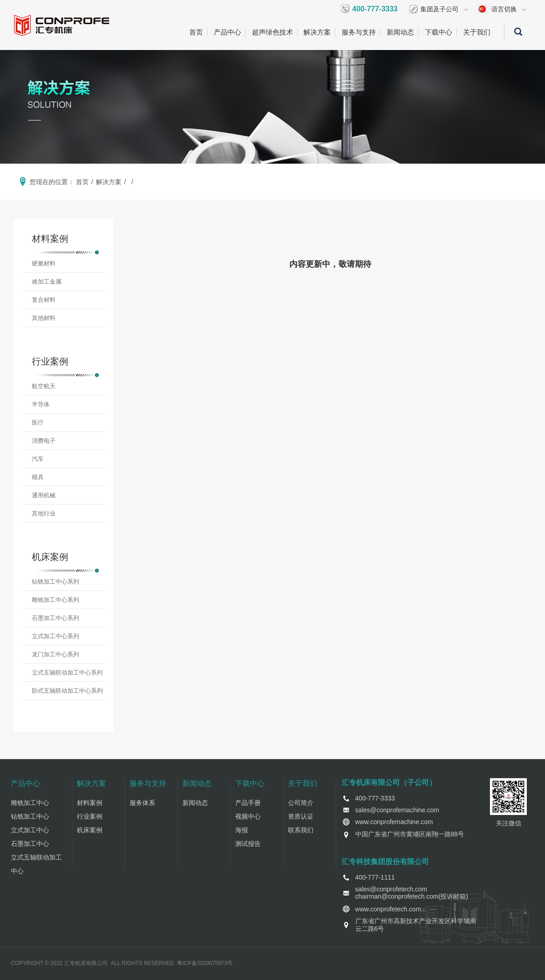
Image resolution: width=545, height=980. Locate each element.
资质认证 (301, 816)
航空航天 (44, 386)
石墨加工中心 (30, 844)
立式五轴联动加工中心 (36, 864)
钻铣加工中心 (30, 816)
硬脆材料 (44, 263)
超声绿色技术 (272, 32)
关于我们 (477, 32)
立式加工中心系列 (56, 636)
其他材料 (44, 318)
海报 (242, 830)
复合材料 (44, 300)
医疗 (38, 422)
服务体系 (142, 803)
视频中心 (248, 816)
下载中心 (439, 32)
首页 (196, 32)
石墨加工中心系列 (56, 618)
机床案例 (90, 830)
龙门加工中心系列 (56, 654)
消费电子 (44, 441)
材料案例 (90, 803)
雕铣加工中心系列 (56, 600)
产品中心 (227, 32)
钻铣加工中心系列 (56, 582)
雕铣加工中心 (30, 803)
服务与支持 (359, 32)
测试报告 (248, 844)
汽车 (38, 459)
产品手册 (248, 803)
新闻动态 (400, 32)
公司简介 (301, 803)
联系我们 (301, 830)
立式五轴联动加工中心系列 (67, 672)
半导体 (41, 404)
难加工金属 (47, 282)
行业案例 (90, 816)
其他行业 (44, 513)
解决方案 (317, 32)
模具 (38, 477)
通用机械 (44, 495)
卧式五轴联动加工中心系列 (67, 691)
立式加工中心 (30, 830)
